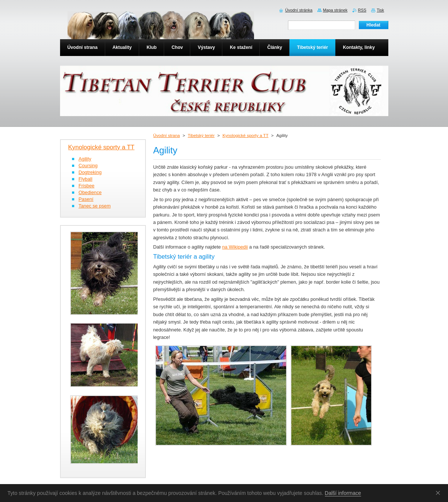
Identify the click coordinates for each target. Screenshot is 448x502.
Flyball (86, 179)
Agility (85, 159)
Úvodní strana (167, 135)
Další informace (343, 493)
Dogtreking (90, 172)
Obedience (90, 192)
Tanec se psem (95, 206)
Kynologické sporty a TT (245, 135)
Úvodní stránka (299, 10)
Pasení (86, 199)
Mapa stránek (335, 10)
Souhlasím (439, 493)
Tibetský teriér (201, 135)
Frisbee (87, 186)
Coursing (88, 166)
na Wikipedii (235, 247)
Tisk (380, 10)
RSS (362, 10)
